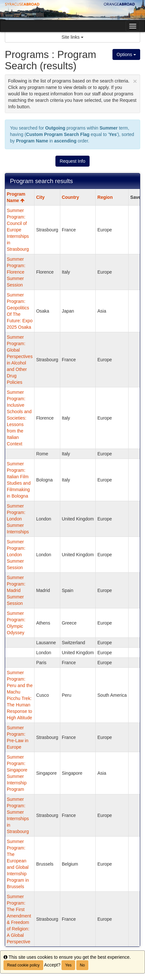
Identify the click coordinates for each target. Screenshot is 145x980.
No (82, 965)
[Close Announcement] (135, 81)
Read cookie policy (23, 965)
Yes (68, 965)
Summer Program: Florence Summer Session (16, 272)
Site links (72, 37)
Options (126, 54)
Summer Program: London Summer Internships (18, 519)
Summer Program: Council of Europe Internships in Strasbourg (18, 230)
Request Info (72, 161)
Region (105, 197)
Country (71, 197)
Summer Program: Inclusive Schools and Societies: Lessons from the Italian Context (19, 418)
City (40, 197)
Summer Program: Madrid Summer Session (16, 590)
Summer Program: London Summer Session (16, 555)
